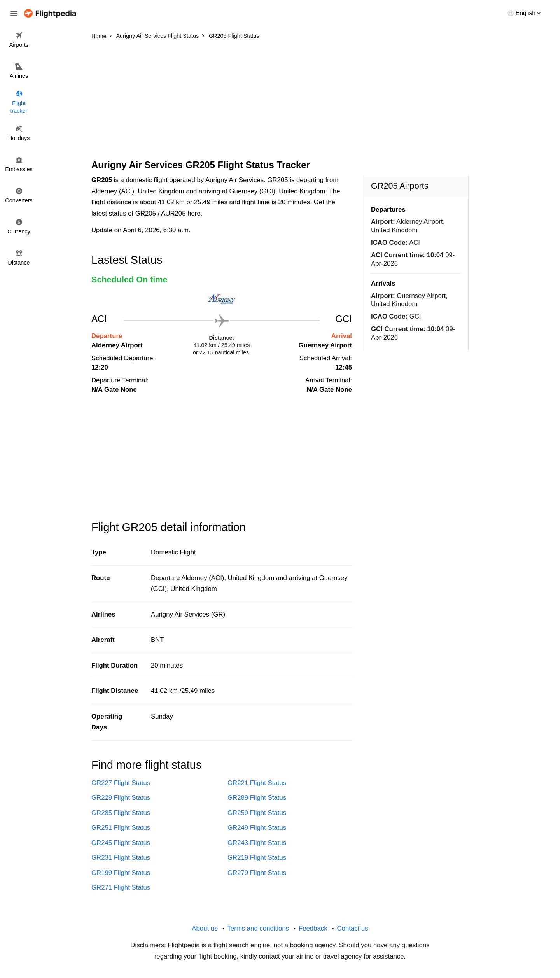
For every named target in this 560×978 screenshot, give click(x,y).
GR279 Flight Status (257, 873)
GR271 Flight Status (121, 888)
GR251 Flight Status (121, 828)
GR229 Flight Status (121, 798)
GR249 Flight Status (257, 828)
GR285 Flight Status (121, 813)
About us (205, 928)
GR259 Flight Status (257, 813)
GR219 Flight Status (257, 858)
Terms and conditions (258, 928)
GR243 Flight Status (257, 843)
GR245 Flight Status (121, 843)
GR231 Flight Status (121, 858)
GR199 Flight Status (121, 873)
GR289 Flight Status (257, 798)
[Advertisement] (280, 101)
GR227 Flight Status (121, 783)
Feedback (313, 928)
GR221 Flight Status (257, 783)
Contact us (352, 928)
